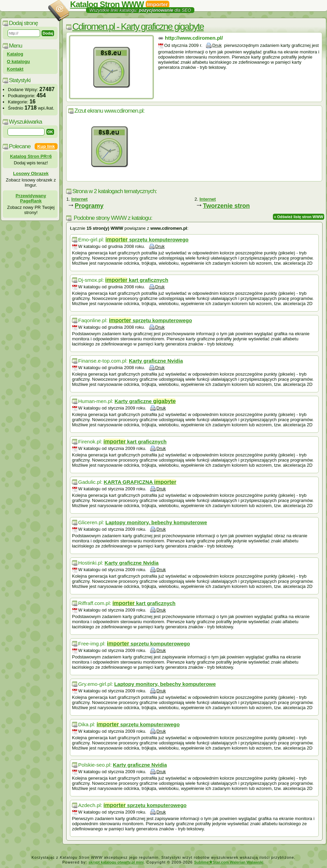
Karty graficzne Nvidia (156, 361)
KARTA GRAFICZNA (140, 482)
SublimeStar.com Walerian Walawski (229, 862)
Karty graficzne (145, 401)
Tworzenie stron (226, 206)
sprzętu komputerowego (147, 240)
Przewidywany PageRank (31, 198)
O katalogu (18, 61)
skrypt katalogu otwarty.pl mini (116, 862)
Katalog (15, 54)
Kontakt (15, 69)
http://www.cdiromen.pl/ (194, 38)
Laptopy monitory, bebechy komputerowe (156, 522)
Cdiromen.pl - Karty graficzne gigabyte (138, 27)
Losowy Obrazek (31, 173)
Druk (217, 45)
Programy (89, 206)
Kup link (46, 146)
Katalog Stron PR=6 (31, 156)
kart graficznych (137, 280)
